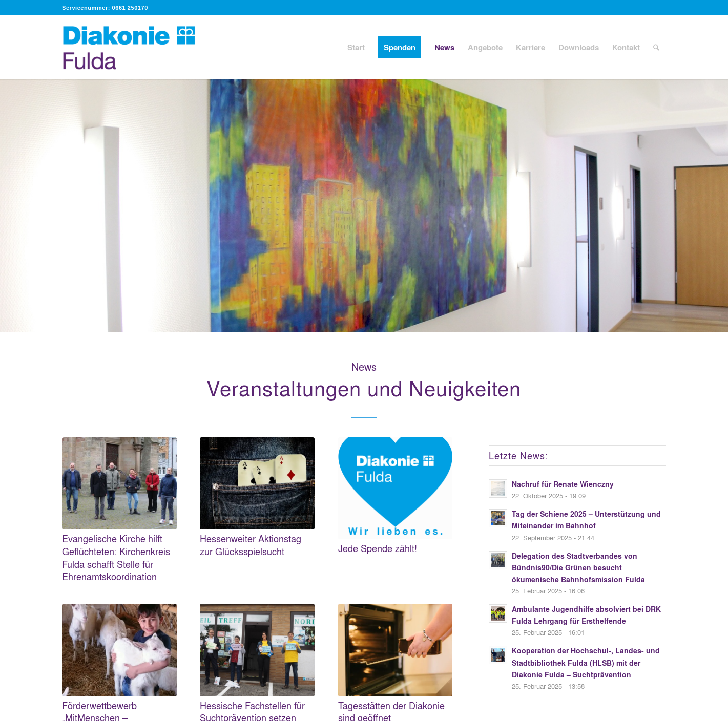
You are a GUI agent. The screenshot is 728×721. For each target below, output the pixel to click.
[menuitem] (356, 47)
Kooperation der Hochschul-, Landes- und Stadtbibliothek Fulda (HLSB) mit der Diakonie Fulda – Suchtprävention (586, 662)
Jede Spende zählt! (378, 548)
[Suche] (656, 47)
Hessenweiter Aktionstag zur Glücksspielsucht (251, 545)
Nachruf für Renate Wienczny (563, 484)
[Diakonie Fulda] (140, 47)
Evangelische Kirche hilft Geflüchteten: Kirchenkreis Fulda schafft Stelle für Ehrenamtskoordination (116, 557)
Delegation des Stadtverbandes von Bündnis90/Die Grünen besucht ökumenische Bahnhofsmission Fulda (578, 568)
